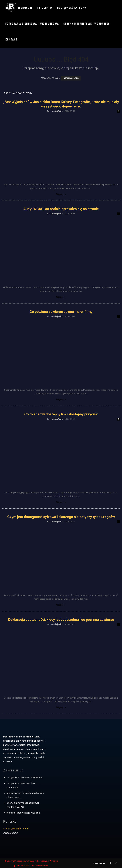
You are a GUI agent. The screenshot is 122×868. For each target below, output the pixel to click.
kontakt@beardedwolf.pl (16, 829)
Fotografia (45, 8)
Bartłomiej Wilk (55, 111)
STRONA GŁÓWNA (71, 78)
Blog (9, 8)
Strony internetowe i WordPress (87, 24)
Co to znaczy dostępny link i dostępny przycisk (61, 414)
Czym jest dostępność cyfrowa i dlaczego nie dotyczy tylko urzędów (61, 517)
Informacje (25, 8)
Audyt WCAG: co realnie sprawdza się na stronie (61, 209)
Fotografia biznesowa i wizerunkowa (32, 24)
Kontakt (11, 40)
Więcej (61, 194)
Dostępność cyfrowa (72, 8)
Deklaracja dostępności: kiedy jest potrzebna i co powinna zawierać (61, 620)
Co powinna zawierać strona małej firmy (61, 312)
